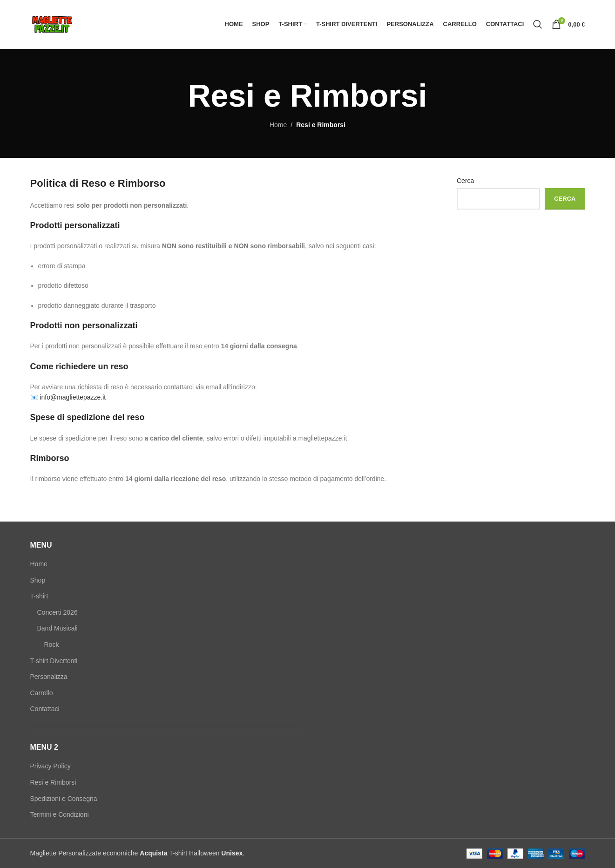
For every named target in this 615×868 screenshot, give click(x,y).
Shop (38, 580)
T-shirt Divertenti (54, 661)
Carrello (42, 693)
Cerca (465, 181)
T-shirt (39, 596)
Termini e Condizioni (60, 814)
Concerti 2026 (57, 612)
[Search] (538, 24)
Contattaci (45, 709)
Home (278, 125)
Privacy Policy (51, 766)
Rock (52, 644)
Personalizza (49, 677)
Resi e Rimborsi (53, 782)
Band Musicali (57, 628)
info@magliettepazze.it (73, 397)
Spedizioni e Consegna (64, 799)
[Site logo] (52, 24)
